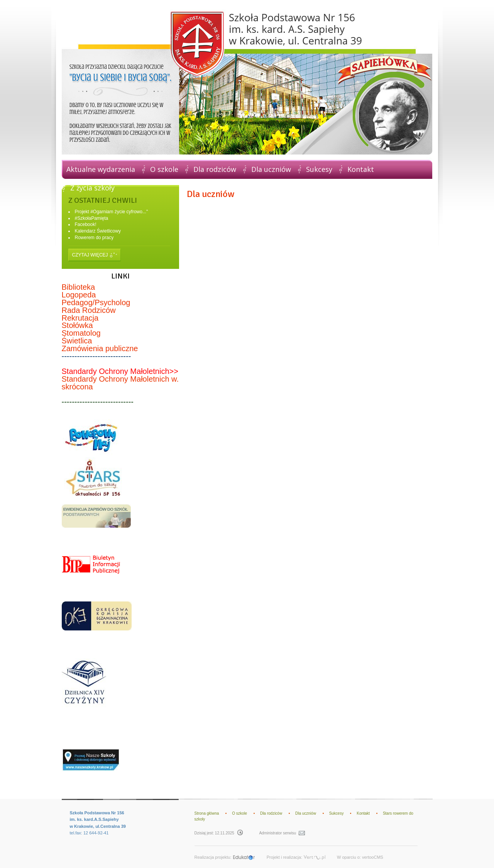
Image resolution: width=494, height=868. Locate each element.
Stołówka (77, 325)
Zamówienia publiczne (100, 348)
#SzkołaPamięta (92, 218)
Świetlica (77, 341)
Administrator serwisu (282, 833)
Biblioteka (79, 287)
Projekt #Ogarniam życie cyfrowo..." (112, 212)
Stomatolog (81, 333)
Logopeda (79, 295)
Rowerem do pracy (94, 238)
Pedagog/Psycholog (96, 302)
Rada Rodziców (89, 310)
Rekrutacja (80, 318)
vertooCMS (373, 857)
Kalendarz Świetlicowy (98, 231)
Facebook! (86, 224)
